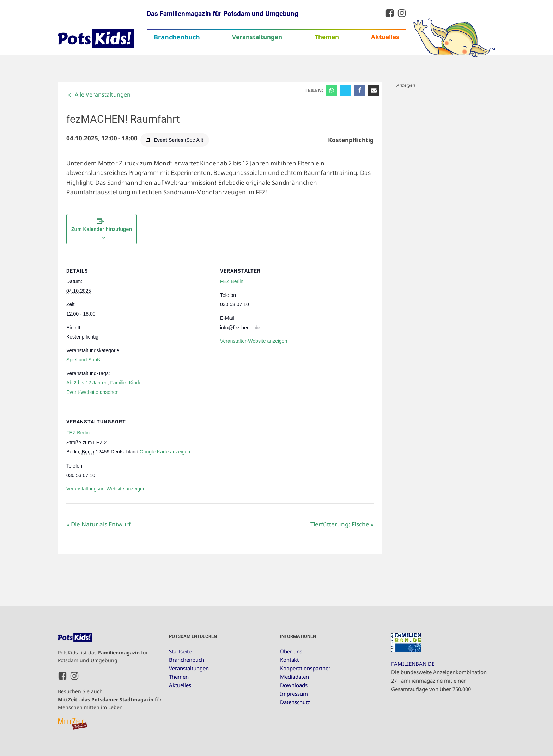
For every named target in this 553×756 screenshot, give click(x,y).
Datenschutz (295, 702)
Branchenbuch (177, 37)
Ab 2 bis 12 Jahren (87, 383)
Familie (118, 383)
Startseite (180, 651)
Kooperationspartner (305, 668)
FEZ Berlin (232, 281)
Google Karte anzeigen (165, 452)
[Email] (374, 90)
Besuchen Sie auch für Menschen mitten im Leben (110, 699)
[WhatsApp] (332, 90)
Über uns (291, 651)
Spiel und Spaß (83, 360)
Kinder (136, 383)
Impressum (294, 694)
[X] (346, 90)
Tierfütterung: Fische (342, 524)
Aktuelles (385, 37)
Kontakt (289, 660)
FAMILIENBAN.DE (413, 664)
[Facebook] (360, 90)
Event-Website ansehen (92, 392)
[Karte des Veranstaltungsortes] (337, 455)
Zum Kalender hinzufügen (102, 229)
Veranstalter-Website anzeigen (254, 341)
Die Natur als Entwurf (99, 524)
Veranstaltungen (257, 37)
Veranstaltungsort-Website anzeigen (106, 489)
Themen (327, 37)
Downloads (294, 685)
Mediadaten (294, 677)
